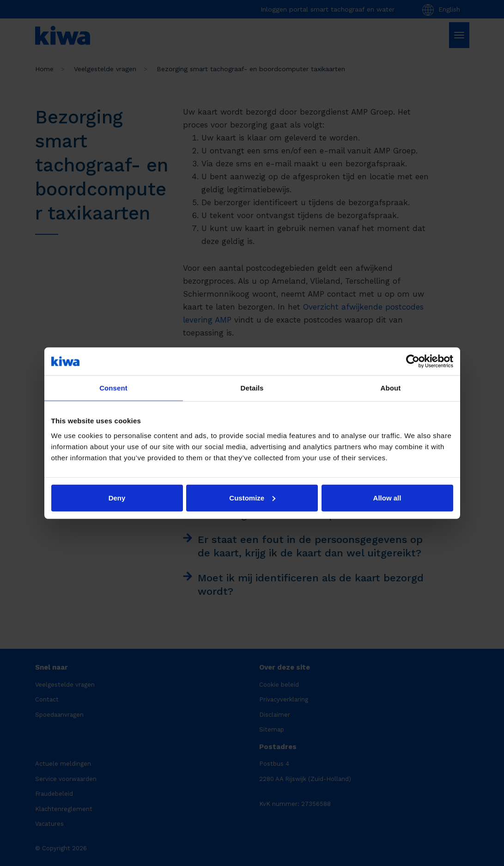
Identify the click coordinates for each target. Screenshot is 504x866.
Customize (252, 497)
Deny (117, 497)
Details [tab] (252, 388)
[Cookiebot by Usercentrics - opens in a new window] (413, 361)
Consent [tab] (113, 388)
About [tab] (391, 388)
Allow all (387, 497)
